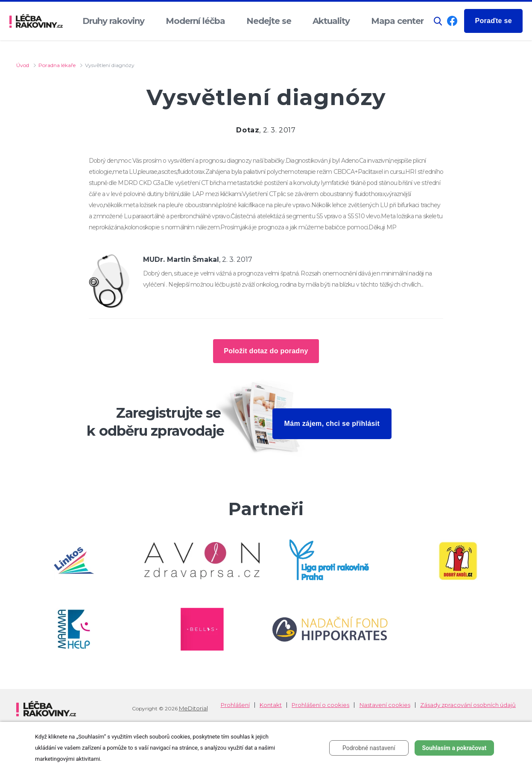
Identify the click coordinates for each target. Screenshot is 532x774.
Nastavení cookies (385, 705)
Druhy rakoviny (113, 21)
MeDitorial (193, 708)
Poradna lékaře (57, 65)
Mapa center (397, 21)
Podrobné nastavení (369, 748)
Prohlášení (235, 705)
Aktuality (331, 21)
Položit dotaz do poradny (266, 351)
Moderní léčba (195, 21)
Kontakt (271, 705)
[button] (438, 21)
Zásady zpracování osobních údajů (468, 705)
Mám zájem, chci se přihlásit (332, 424)
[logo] (36, 21)
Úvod (23, 65)
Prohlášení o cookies (320, 705)
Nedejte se (269, 21)
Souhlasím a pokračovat (454, 748)
